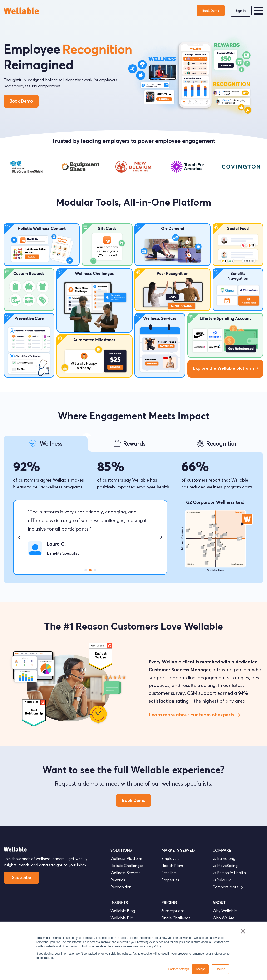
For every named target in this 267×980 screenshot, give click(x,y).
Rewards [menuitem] (118, 880)
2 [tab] (90, 570)
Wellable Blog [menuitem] (123, 911)
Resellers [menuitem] (169, 873)
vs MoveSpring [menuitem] (225, 866)
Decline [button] (220, 969)
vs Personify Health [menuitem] (229, 873)
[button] (259, 11)
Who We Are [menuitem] (223, 918)
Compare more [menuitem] (228, 887)
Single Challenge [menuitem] (176, 918)
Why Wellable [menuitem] (225, 911)
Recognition (97, 50)
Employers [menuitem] (170, 858)
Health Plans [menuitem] (173, 866)
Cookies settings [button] (178, 969)
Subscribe (21, 878)
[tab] (46, 444)
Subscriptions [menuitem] (173, 911)
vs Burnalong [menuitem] (224, 858)
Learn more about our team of (194, 715)
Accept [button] (200, 969)
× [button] (243, 931)
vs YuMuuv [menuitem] (222, 880)
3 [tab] (95, 570)
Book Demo (211, 11)
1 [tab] (86, 570)
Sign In (241, 11)
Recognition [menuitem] (121, 887)
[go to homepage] (21, 11)
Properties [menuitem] (170, 880)
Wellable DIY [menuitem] (122, 918)
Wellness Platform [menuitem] (126, 858)
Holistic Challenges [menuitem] (127, 866)
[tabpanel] (27, 167)
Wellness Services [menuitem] (125, 873)
